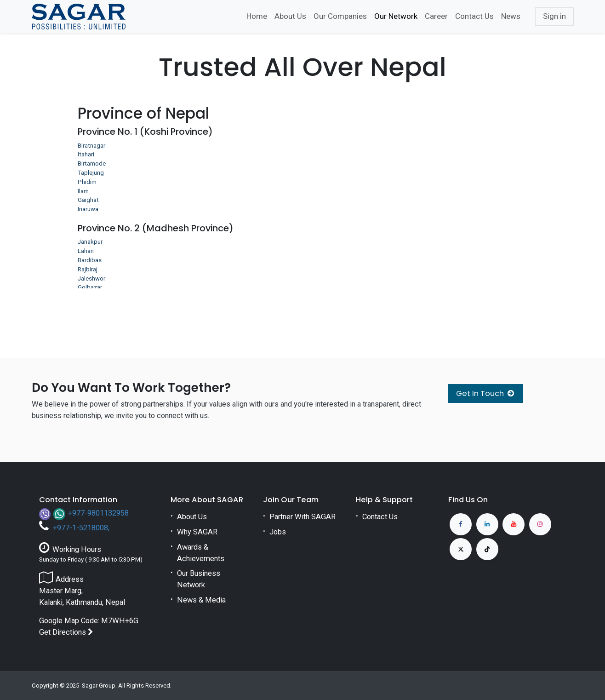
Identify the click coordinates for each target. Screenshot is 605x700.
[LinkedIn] (487, 524)
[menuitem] (257, 17)
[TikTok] (487, 549)
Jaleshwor (91, 278)
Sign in (554, 16)
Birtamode (92, 164)
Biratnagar (91, 146)
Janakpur (90, 242)
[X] (461, 549)
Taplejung (91, 173)
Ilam (83, 191)
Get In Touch (486, 393)
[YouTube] (514, 524)
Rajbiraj (88, 269)
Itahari (86, 154)
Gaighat (88, 200)
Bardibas (90, 260)
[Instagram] (540, 524)
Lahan (86, 251)
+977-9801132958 (98, 513)
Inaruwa (88, 209)
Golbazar (90, 287)
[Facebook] (461, 524)
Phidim (87, 182)
